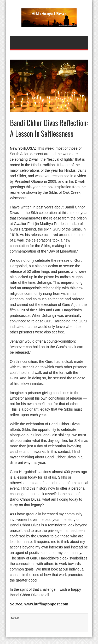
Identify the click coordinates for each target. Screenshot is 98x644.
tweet (15, 618)
